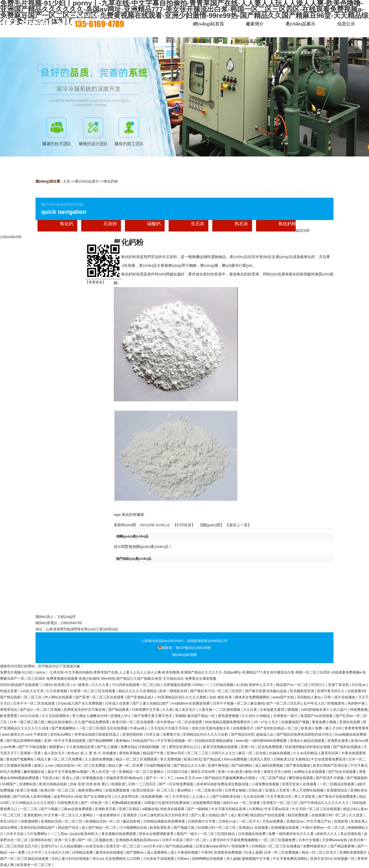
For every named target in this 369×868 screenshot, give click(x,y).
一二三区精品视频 (220, 685)
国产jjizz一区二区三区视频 (41, 710)
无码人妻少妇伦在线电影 (71, 859)
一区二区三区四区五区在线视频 (104, 728)
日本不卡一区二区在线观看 (35, 703)
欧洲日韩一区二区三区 (58, 790)
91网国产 (10, 784)
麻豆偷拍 (257, 703)
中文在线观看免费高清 (329, 759)
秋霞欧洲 (119, 784)
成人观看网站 (158, 852)
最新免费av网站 (91, 790)
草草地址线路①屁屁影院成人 (97, 734)
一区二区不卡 (250, 821)
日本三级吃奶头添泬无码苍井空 (165, 815)
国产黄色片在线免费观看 (338, 796)
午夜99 (207, 852)
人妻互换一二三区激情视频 (220, 710)
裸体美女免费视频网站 (253, 697)
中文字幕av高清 (277, 809)
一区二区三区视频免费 (279, 840)
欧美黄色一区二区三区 (35, 865)
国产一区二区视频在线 (96, 840)
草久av (98, 859)
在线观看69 (356, 691)
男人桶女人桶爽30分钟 (90, 716)
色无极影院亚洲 (302, 691)
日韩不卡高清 (173, 840)
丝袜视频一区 (345, 859)
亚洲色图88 (33, 815)
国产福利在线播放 (347, 747)
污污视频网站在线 (134, 828)
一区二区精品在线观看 (337, 784)
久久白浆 (251, 710)
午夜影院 (41, 734)
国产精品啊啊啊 (101, 741)
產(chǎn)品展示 (87, 181)
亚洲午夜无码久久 (331, 691)
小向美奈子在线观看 (159, 859)
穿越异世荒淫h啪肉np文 (125, 778)
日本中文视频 (309, 840)
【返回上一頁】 (238, 525)
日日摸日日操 (178, 772)
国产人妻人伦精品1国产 (151, 703)
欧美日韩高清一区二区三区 (154, 790)
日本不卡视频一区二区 (231, 703)
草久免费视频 (171, 759)
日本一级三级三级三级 (28, 722)
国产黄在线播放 (298, 765)
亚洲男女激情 (338, 741)
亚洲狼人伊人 (121, 716)
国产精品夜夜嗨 (343, 846)
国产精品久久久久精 (190, 765)
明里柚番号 (241, 846)
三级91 (47, 685)
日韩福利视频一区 (152, 747)
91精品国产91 (144, 741)
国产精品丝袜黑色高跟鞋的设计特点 (305, 734)
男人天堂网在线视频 (308, 790)
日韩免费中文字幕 (146, 710)
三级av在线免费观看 (77, 809)
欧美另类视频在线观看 (221, 747)
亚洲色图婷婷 (133, 734)
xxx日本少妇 (154, 846)
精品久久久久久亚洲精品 (138, 691)
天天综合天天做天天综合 (170, 728)
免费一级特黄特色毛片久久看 (292, 834)
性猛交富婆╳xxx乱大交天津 (22, 691)
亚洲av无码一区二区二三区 (188, 753)
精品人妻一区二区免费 (126, 765)
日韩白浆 (256, 790)
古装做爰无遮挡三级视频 (279, 710)
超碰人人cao (44, 765)
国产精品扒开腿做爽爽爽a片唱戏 (230, 778)
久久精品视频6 (72, 846)
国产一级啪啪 (198, 809)
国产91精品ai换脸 (180, 846)
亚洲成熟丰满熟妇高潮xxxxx (138, 840)
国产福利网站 (242, 765)
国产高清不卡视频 (330, 778)
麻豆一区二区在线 (253, 753)
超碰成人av (265, 734)
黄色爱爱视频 (229, 716)
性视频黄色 (336, 703)
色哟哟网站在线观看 (208, 859)
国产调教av (135, 852)
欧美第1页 (63, 685)
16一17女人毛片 (266, 722)
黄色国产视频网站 (21, 759)
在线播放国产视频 (296, 722)
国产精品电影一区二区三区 (21, 697)
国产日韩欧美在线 (227, 796)
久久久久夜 (101, 685)
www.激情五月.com (17, 734)
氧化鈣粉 (111, 181)
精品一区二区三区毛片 (320, 852)
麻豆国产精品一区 (202, 716)
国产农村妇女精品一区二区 (278, 728)
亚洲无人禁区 (261, 759)
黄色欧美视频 (130, 753)
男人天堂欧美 (305, 796)
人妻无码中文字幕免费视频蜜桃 (234, 840)
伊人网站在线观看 (59, 697)
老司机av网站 (61, 734)
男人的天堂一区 (104, 772)
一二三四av (59, 834)
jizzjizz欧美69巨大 (85, 834)
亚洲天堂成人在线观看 (300, 784)
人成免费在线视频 (266, 784)
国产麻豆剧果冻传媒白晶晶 (266, 691)
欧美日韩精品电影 (54, 784)
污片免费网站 (37, 834)
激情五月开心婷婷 (278, 772)
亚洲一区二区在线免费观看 (262, 747)
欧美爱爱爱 (9, 716)
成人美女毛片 (186, 710)
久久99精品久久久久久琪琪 (34, 803)
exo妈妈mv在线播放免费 (191, 703)
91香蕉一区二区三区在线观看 (93, 691)
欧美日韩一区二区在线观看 (134, 722)
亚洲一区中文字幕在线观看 (65, 741)
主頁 (67, 181)
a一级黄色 (81, 685)
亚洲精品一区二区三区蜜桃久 (142, 772)
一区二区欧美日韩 (209, 790)
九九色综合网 (254, 796)
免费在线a (128, 747)
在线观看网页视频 (207, 803)
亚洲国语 (130, 815)
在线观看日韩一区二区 (329, 815)
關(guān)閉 (211, 525)
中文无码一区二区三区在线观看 (317, 809)
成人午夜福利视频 (185, 852)
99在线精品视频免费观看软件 (228, 722)
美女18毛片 (9, 821)
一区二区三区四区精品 (218, 834)
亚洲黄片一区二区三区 (281, 803)
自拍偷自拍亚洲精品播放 (214, 741)
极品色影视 (132, 821)
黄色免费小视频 (325, 722)
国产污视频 (50, 809)
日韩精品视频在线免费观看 (165, 821)
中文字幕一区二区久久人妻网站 (69, 815)
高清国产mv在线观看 (317, 716)
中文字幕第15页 (279, 796)
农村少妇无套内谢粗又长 (211, 728)
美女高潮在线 (351, 834)
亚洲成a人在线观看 (254, 828)
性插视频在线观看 (286, 828)
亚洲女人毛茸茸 (278, 790)
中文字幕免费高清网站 (291, 859)
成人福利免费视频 (269, 765)
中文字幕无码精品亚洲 (229, 809)
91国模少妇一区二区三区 (217, 828)
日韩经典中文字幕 (202, 821)
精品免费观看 (298, 815)
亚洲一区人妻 (65, 840)
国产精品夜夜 (119, 710)
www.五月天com (190, 778)
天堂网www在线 (335, 840)
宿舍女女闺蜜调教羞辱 (157, 834)
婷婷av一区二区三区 (330, 828)
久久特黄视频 (57, 691)
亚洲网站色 (28, 784)
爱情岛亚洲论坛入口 (185, 747)
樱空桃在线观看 (301, 778)
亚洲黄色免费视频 (228, 852)
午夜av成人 (139, 728)
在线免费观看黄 (118, 790)
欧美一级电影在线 (174, 691)
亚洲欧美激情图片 (354, 852)
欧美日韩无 (193, 759)
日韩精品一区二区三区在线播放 (276, 846)
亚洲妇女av (296, 821)
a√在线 (241, 685)
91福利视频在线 (159, 765)
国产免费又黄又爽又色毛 (153, 716)
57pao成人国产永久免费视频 (81, 703)
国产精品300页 (242, 734)
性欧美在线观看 (173, 809)
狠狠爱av (57, 747)
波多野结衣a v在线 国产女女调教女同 (83, 796)
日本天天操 (15, 834)
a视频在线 (150, 809)
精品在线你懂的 (60, 722)
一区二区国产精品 (273, 778)
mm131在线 (30, 716)
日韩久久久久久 (224, 753)
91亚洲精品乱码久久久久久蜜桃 (182, 697)
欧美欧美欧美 (161, 828)
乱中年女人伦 (315, 703)
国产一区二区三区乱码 (284, 703)
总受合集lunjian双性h (213, 846)
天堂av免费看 (273, 821)
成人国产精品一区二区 (99, 828)
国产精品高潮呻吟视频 (24, 741)
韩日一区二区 (197, 840)
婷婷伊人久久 (327, 834)
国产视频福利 (357, 778)
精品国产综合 (69, 828)
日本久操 (153, 734)
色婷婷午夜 (357, 703)
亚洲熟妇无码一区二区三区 (62, 821)
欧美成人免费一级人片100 (322, 728)
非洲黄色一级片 (286, 716)
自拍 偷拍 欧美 (221, 697)
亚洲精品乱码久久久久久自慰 (206, 734)
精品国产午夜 (154, 753)
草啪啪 (180, 716)
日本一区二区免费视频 (282, 852)
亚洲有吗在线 (41, 840)
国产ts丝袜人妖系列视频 (32, 796)
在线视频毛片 (244, 728)
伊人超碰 (233, 859)
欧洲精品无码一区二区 (103, 821)
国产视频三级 (184, 828)
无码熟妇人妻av (310, 697)
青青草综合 (9, 710)
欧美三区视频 (28, 790)
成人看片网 (239, 815)
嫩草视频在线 (35, 772)
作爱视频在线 (93, 778)
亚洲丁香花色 (339, 685)
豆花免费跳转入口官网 (123, 859)
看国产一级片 (187, 834)
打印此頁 (184, 525)
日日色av (359, 685)
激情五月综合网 (203, 772)
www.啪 (241, 741)
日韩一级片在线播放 (340, 697)
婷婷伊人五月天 (261, 685)
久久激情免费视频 (99, 759)
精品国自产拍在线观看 (268, 815)
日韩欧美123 (283, 759)
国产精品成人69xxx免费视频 (225, 759)
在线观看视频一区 (156, 796)
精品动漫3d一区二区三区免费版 (81, 765)
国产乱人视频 (108, 747)
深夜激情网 (30, 821)
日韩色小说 (228, 821)
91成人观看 (253, 852)
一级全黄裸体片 (109, 815)
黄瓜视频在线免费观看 (119, 834)
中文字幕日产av (319, 821)
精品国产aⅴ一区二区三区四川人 (301, 685)
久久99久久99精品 (256, 716)
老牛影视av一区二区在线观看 (180, 722)
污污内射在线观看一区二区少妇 (137, 685)
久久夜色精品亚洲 (80, 747)
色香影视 (341, 821)
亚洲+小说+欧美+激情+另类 (240, 772)
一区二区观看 (250, 803)
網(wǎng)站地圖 (184, 655)
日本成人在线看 (118, 703)
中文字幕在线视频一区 (175, 741)
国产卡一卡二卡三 (160, 778)
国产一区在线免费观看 (177, 784)
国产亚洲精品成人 (141, 697)
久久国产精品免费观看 (92, 722)
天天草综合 (181, 796)
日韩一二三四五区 (143, 784)
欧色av (73, 753)
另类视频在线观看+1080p (183, 685)
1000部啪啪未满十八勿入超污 (324, 710)
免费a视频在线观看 (127, 803)
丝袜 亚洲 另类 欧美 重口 (90, 784)
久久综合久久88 (57, 852)
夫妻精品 (302, 759)
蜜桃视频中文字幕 (256, 859)
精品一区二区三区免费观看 (137, 759)
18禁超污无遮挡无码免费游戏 (167, 803)
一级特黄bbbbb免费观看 (269, 741)
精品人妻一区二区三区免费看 (60, 759)
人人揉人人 (201, 796)
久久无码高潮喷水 (56, 716)
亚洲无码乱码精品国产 (38, 828)
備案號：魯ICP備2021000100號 (184, 648)
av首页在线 (95, 846)
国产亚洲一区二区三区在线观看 (100, 697)
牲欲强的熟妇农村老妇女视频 (308, 747)
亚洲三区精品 (130, 809)
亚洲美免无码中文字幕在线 (85, 710)
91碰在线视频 (280, 753)
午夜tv (307, 828)
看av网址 (185, 790)
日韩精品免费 (83, 852)
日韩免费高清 (68, 803)
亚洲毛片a (49, 846)
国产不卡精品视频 (33, 747)
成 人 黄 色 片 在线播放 (99, 753)
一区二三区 (29, 809)
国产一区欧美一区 (95, 803)
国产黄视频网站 (64, 728)
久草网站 (256, 809)
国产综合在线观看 (343, 772)
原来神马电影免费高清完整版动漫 (223, 784)
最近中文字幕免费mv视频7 (69, 772)
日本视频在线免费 (252, 834)
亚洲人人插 (71, 778)
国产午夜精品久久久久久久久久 (325, 803)
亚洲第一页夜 (31, 753)
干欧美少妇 (51, 778)
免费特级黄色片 (316, 846)
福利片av (230, 803)
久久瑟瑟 (356, 815)
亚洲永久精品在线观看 (308, 741)
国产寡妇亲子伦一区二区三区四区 (217, 691)
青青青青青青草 (357, 728)
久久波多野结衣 (127, 796)
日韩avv (184, 859)
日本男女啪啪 (236, 790)
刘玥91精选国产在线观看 (20, 685)
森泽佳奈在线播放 (110, 852)
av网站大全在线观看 (310, 772)
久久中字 (35, 852)
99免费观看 (359, 710)
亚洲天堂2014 (321, 859)
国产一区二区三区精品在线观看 (25, 859)
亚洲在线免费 (350, 722)
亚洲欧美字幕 (106, 809)
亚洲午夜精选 (219, 765)
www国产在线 (284, 697)
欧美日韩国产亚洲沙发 (331, 765)
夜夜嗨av (123, 741)
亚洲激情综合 (337, 790)
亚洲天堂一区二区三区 (124, 846)
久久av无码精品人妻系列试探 (316, 753)
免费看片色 (172, 734)
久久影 (168, 710)
